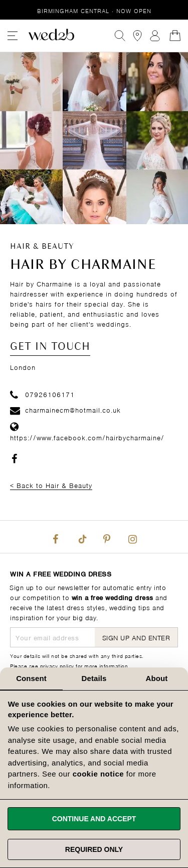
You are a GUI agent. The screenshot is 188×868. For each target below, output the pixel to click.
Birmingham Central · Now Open (94, 10)
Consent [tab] (31, 678)
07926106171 (42, 394)
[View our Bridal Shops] (137, 36)
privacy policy (57, 665)
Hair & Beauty (42, 247)
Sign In (155, 36)
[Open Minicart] (175, 36)
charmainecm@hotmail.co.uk (65, 409)
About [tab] (157, 678)
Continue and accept (94, 819)
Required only (94, 849)
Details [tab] (94, 678)
